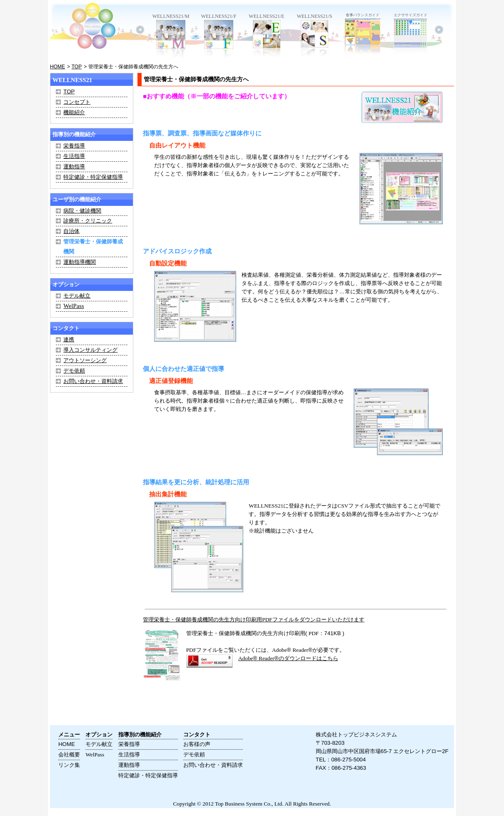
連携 (69, 339)
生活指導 (74, 156)
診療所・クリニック (88, 221)
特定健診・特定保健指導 (93, 177)
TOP (77, 67)
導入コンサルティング (90, 350)
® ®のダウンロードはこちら (288, 658)
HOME (57, 67)
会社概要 (69, 755)
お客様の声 (197, 744)
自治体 (71, 231)
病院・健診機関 (82, 211)
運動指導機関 (80, 262)
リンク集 (69, 765)
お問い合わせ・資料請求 (93, 381)
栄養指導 (74, 146)
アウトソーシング (85, 360)
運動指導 (74, 166)
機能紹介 (74, 112)
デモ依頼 (74, 371)
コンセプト (77, 102)
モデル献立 (77, 296)
